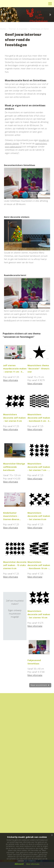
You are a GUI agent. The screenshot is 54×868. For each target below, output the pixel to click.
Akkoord (19, 864)
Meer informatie (11, 380)
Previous (3, 15)
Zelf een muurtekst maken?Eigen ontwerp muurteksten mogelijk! (15, 607)
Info (31, 4)
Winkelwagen (37, 4)
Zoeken (44, 4)
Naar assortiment (40, 685)
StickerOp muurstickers (12, 6)
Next (51, 15)
